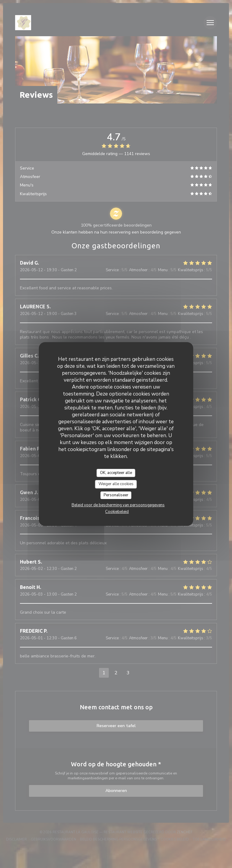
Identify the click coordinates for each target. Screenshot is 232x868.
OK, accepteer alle (116, 473)
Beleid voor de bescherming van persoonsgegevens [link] (118, 505)
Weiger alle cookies (116, 484)
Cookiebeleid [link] (117, 512)
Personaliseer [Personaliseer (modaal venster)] (116, 495)
